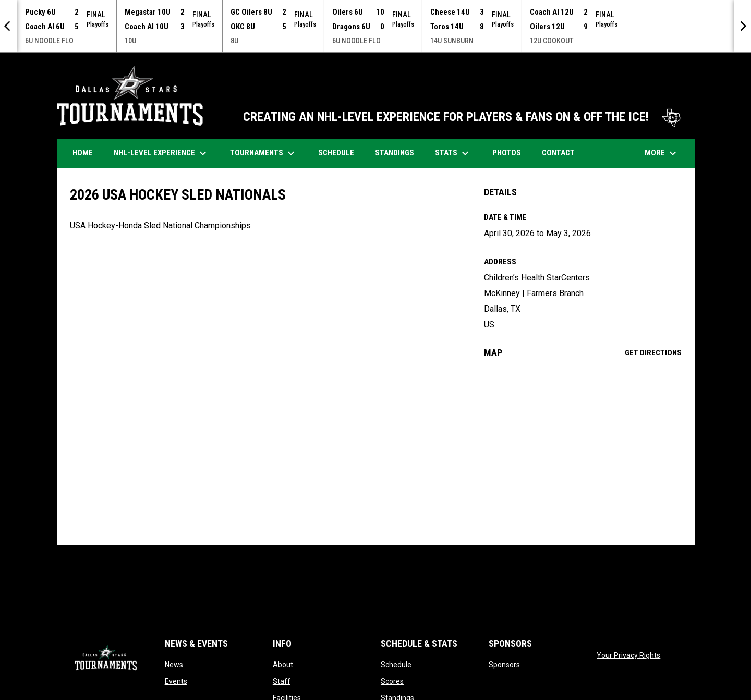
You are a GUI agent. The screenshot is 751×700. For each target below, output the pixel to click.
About (283, 665)
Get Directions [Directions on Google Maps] (653, 353)
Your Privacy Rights (628, 655)
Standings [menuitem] (395, 153)
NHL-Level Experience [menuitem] (161, 153)
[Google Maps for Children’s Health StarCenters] (583, 451)
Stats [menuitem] (453, 153)
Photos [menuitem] (511, 152)
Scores (392, 681)
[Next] (743, 26)
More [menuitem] (662, 153)
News (174, 665)
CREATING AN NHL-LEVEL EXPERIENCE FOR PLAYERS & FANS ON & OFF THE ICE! (464, 117)
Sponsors (504, 665)
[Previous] (8, 26)
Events (176, 681)
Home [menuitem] (83, 153)
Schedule (396, 665)
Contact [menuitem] (558, 153)
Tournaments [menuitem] (264, 153)
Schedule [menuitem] (340, 152)
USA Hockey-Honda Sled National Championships (160, 225)
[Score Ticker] (375, 26)
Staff (282, 681)
